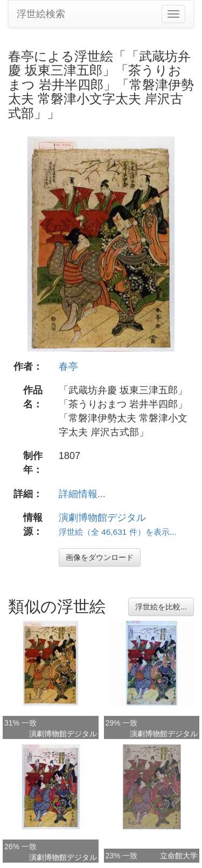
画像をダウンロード (100, 557)
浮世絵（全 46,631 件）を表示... (118, 532)
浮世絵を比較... (161, 607)
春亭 (68, 367)
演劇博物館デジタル (102, 518)
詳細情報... (82, 494)
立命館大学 (179, 856)
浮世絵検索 (41, 14)
